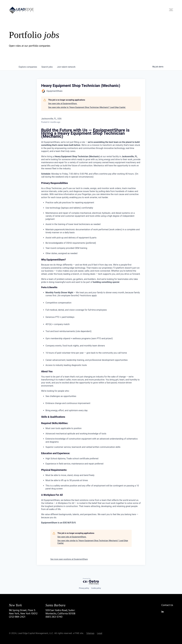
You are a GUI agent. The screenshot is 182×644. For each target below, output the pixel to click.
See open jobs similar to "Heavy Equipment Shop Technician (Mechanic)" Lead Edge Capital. (87, 107)
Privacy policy (84, 588)
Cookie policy (96, 588)
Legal (100, 633)
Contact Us (167, 605)
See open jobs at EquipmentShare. (63, 104)
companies (28, 67)
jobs (47, 67)
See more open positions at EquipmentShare (69, 559)
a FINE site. (78, 633)
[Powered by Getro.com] (91, 581)
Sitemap (90, 633)
